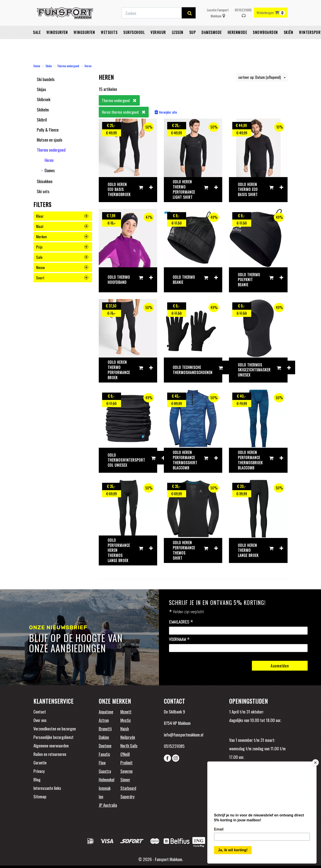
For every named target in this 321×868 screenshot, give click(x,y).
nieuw (62, 267)
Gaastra (105, 771)
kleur (62, 216)
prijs (62, 247)
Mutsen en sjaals (50, 140)
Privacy (39, 771)
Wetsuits (109, 44)
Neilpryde (128, 737)
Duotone (105, 745)
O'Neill (125, 754)
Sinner (125, 779)
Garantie (40, 762)
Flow (102, 762)
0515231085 (243, 24)
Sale (37, 44)
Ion (101, 796)
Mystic (126, 720)
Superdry (128, 796)
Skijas (41, 89)
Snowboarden (265, 44)
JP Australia (108, 805)
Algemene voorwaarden (51, 745)
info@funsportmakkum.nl (184, 734)
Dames (50, 170)
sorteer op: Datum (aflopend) (262, 77)
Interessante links (47, 788)
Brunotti (105, 728)
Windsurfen (57, 44)
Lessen (178, 44)
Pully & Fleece (48, 130)
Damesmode (212, 44)
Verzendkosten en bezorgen (55, 728)
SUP (193, 44)
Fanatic (104, 754)
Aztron (104, 720)
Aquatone (106, 711)
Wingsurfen (84, 44)
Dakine (104, 737)
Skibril (42, 119)
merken (62, 237)
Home (37, 66)
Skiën (289, 44)
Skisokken (45, 181)
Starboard (128, 788)
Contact (40, 711)
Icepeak (105, 788)
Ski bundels (46, 79)
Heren (88, 66)
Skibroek (44, 99)
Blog (37, 779)
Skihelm (43, 109)
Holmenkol (107, 779)
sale (62, 257)
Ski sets (43, 191)
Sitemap (40, 796)
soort (62, 278)
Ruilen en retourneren (50, 754)
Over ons (40, 720)
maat (62, 226)
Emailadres (181, 622)
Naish (125, 728)
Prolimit (127, 762)
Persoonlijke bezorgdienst (53, 737)
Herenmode (237, 44)
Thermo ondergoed (68, 66)
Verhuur (158, 44)
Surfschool (134, 44)
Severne (127, 771)
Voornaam (179, 640)
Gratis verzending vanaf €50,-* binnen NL (97, 5)
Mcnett (126, 711)
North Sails (129, 745)
